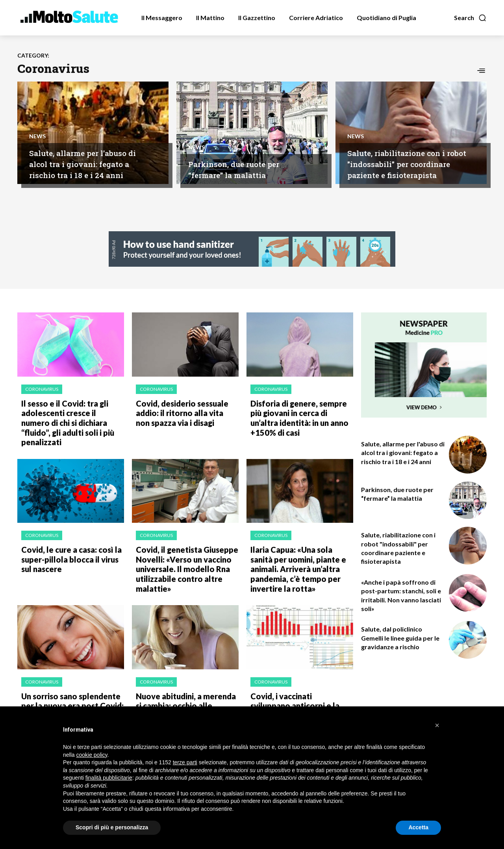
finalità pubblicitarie (109, 778)
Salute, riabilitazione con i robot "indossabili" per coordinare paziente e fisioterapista (406, 158)
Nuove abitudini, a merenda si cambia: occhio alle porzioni (185, 679)
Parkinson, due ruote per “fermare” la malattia (243, 169)
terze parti (185, 762)
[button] (470, 18)
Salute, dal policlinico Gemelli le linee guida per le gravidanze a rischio (400, 638)
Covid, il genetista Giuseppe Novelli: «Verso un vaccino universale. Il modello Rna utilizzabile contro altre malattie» (183, 552)
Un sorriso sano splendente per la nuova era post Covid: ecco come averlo (67, 683)
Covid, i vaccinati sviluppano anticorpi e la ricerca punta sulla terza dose (297, 683)
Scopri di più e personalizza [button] (112, 827)
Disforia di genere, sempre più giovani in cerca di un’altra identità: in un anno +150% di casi (300, 415)
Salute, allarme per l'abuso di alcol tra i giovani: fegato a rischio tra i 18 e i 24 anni (90, 163)
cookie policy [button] (92, 755)
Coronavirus (42, 389)
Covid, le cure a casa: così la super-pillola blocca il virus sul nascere (70, 543)
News (37, 136)
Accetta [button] (418, 827)
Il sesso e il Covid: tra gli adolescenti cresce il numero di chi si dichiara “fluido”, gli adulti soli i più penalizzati (69, 415)
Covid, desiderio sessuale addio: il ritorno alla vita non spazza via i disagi (182, 411)
